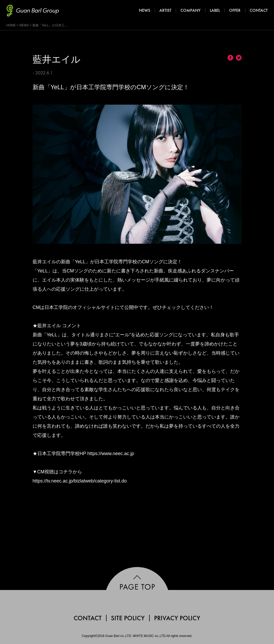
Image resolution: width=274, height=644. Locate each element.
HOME (11, 25)
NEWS (24, 25)
